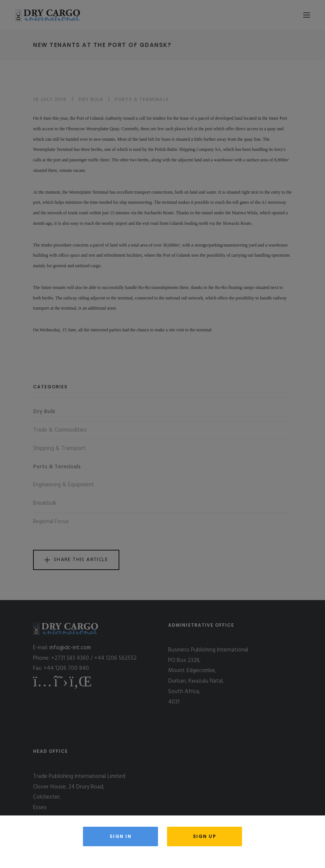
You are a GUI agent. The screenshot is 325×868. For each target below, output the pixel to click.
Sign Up (205, 836)
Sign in (121, 836)
